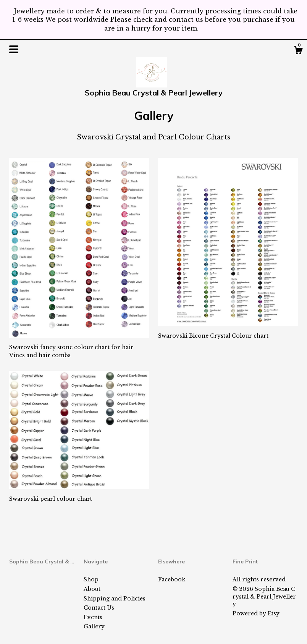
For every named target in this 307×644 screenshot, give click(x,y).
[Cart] (298, 51)
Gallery (94, 626)
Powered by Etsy (256, 613)
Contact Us (99, 608)
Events (93, 617)
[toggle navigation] (14, 49)
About (92, 589)
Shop (91, 579)
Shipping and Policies (115, 599)
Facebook (172, 579)
